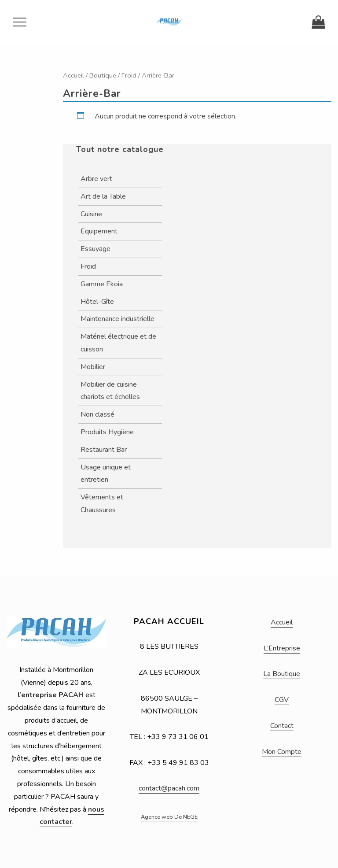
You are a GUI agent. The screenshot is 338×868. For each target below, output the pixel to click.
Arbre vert (96, 179)
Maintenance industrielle (118, 319)
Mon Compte (282, 752)
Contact (282, 726)
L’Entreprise (282, 648)
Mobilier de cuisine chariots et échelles (110, 391)
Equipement (99, 231)
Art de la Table (103, 196)
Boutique (103, 75)
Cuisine (91, 214)
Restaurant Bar (104, 450)
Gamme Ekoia (102, 284)
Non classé (97, 414)
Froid (129, 75)
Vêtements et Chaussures (102, 504)
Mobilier (93, 367)
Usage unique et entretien (106, 474)
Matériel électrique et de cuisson (118, 343)
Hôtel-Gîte (97, 302)
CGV (282, 700)
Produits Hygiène (107, 432)
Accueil (73, 75)
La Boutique (282, 674)
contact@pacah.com (169, 788)
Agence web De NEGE (169, 817)
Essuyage (96, 249)
